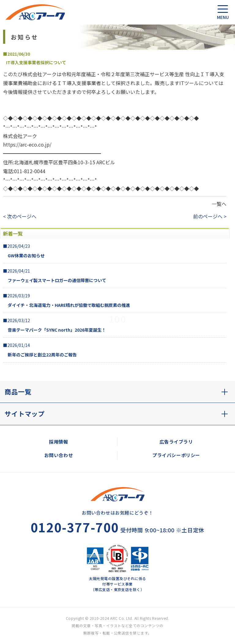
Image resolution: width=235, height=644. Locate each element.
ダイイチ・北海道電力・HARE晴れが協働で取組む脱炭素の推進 (69, 305)
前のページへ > (210, 216)
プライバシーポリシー (176, 455)
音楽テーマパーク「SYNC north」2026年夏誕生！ (57, 330)
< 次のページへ (20, 216)
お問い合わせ (59, 455)
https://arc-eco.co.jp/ (27, 144)
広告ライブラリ (176, 442)
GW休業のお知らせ (26, 255)
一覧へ (219, 204)
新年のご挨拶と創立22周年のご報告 (42, 355)
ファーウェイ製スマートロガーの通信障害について (57, 280)
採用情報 (58, 442)
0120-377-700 (75, 527)
